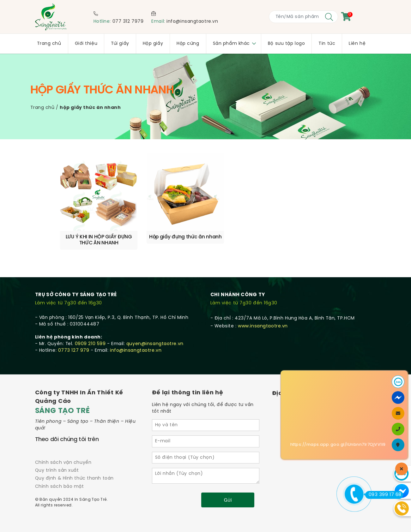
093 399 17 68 (383, 495)
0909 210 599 (90, 331)
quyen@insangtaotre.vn (155, 331)
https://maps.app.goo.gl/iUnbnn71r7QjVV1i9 (338, 445)
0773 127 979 (74, 337)
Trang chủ (42, 108)
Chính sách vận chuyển (63, 449)
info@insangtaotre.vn (192, 22)
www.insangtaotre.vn (263, 313)
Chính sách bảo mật (60, 473)
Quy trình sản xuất (57, 457)
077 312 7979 (128, 22)
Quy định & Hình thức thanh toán (74, 465)
